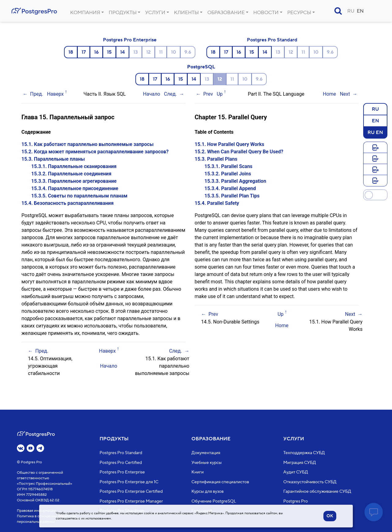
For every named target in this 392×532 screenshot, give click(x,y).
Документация (206, 453)
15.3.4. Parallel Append (230, 188)
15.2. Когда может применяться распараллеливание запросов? (95, 152)
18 (71, 52)
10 (173, 52)
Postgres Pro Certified (121, 462)
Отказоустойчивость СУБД (310, 482)
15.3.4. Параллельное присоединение (75, 188)
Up (220, 94)
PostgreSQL (201, 67)
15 (109, 52)
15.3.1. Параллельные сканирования (74, 166)
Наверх (55, 94)
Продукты (123, 13)
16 (96, 52)
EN (360, 11)
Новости (266, 13)
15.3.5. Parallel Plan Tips (232, 196)
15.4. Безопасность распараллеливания (68, 203)
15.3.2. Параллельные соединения (71, 174)
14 (123, 52)
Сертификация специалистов (220, 482)
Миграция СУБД (300, 462)
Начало (152, 94)
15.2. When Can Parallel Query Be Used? (239, 152)
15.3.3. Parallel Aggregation (236, 181)
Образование (226, 13)
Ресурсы (299, 13)
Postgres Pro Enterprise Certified (131, 492)
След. (170, 94)
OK (330, 516)
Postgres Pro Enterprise (130, 40)
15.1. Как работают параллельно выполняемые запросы (87, 144)
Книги (198, 472)
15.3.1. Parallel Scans (229, 166)
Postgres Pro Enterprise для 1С (129, 482)
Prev (208, 94)
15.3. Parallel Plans (216, 159)
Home (329, 94)
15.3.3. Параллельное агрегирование (74, 181)
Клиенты (186, 13)
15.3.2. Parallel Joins (228, 174)
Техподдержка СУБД (304, 453)
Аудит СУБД (296, 472)
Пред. (37, 94)
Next (345, 94)
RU (351, 11)
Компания (85, 13)
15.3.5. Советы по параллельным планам (79, 196)
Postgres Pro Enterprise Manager (131, 501)
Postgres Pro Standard (272, 40)
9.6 (188, 52)
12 (148, 52)
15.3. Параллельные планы (53, 159)
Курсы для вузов (207, 492)
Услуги (155, 13)
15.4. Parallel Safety (217, 203)
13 (136, 52)
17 (84, 52)
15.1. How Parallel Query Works (230, 144)
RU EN (375, 132)
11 (161, 52)
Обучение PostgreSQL (214, 501)
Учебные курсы (207, 462)
